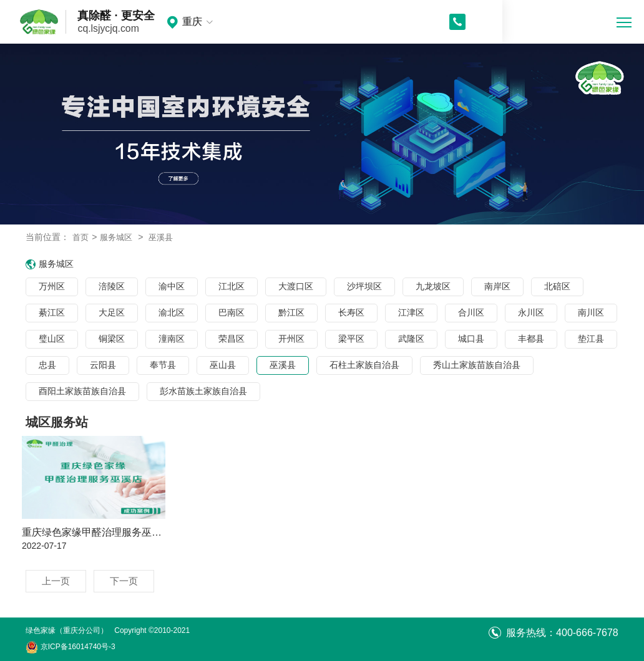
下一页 (127, 581)
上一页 (57, 581)
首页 (81, 237)
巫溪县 (165, 237)
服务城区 (119, 237)
